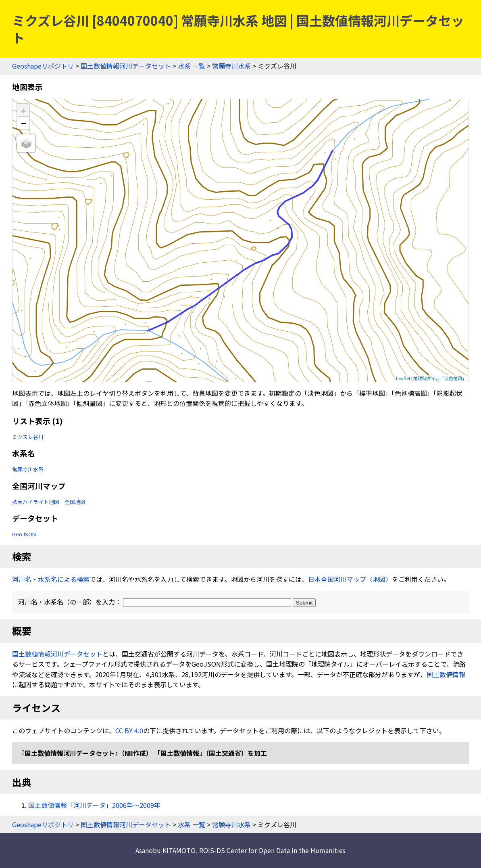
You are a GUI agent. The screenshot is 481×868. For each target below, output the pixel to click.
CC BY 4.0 (129, 730)
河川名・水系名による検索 (51, 579)
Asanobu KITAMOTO (166, 850)
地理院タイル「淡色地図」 (440, 378)
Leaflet (403, 378)
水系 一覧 (192, 66)
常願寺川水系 (231, 66)
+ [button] (24, 110)
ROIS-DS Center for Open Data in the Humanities (272, 850)
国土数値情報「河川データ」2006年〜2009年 (94, 805)
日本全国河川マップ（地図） (350, 579)
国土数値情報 (446, 674)
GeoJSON (24, 534)
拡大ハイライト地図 (36, 502)
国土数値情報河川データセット (126, 66)
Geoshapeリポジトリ (43, 66)
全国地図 (75, 502)
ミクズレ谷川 (28, 437)
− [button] (24, 123)
